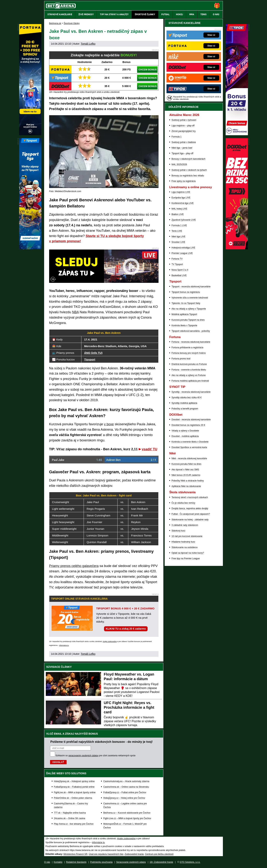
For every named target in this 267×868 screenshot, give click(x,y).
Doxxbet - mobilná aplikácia (185, 436)
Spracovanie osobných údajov (131, 862)
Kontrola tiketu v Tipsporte (184, 325)
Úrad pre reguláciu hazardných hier (106, 854)
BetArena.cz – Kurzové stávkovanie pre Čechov (127, 813)
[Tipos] (237, 134)
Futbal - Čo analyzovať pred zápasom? (191, 514)
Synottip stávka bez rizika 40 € (187, 398)
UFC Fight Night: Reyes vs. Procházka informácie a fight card (129, 707)
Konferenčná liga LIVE (183, 203)
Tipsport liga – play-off (182, 153)
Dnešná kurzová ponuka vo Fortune (189, 364)
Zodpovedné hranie (134, 854)
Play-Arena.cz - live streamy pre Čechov (74, 824)
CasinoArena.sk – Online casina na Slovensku (126, 787)
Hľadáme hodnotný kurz (183, 542)
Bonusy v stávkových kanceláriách (188, 159)
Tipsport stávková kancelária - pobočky (191, 331)
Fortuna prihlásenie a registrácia (187, 347)
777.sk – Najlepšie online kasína (70, 813)
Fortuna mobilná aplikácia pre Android (190, 381)
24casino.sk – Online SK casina (70, 818)
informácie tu (64, 645)
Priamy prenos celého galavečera (74, 566)
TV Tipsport (177, 264)
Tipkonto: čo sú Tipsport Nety (186, 303)
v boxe (109, 424)
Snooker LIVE (178, 242)
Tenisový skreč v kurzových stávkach (190, 497)
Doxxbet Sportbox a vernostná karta (189, 447)
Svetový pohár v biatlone (184, 142)
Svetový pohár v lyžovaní (184, 120)
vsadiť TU (150, 449)
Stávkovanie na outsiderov (185, 547)
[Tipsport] (30, 248)
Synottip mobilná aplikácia (184, 403)
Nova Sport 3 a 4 (180, 270)
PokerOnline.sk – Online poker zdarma (73, 798)
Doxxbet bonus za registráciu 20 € (188, 425)
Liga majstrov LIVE (181, 192)
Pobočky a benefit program (185, 409)
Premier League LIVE (182, 253)
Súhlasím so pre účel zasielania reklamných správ (96, 756)
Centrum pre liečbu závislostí (159, 854)
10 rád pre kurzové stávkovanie (187, 536)
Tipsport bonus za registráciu (186, 292)
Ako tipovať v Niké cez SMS (185, 470)
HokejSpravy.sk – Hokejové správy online (74, 781)
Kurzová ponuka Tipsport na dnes (188, 320)
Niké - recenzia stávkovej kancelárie (189, 458)
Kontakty (58, 862)
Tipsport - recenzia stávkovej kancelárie (191, 287)
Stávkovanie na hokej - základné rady (190, 520)
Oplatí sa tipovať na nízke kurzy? (188, 553)
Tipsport (90, 359)
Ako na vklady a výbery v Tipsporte (189, 309)
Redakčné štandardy (76, 862)
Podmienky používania (101, 862)
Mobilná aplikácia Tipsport (184, 314)
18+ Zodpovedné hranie (161, 862)
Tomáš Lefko (88, 44)
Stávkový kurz (178, 531)
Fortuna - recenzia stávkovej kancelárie (191, 342)
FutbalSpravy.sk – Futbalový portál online (74, 787)
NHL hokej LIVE (179, 209)
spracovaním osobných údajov (83, 756)
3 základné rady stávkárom (185, 525)
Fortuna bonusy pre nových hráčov (189, 353)
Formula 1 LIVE (179, 225)
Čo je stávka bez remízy (183, 503)
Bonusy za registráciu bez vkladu (188, 176)
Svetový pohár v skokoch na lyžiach (189, 170)
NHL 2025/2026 (179, 164)
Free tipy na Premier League (186, 558)
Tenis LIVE (177, 231)
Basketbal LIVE (179, 275)
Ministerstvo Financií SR (75, 854)
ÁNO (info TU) (93, 353)
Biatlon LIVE (178, 214)
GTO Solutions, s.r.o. (190, 862)
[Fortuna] (30, 134)
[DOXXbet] (237, 248)
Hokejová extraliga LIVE (183, 248)
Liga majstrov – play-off (183, 126)
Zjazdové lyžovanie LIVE (184, 220)
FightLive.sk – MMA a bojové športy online (75, 792)
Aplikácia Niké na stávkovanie (186, 486)
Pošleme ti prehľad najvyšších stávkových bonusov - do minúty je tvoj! (102, 742)
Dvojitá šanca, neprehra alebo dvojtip (190, 508)
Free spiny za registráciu (184, 181)
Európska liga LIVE (181, 198)
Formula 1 (177, 137)
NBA (75, 312)
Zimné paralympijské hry (184, 131)
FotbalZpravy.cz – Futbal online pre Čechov (125, 792)
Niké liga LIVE (178, 237)
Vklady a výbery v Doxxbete (185, 431)
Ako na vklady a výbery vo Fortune (189, 375)
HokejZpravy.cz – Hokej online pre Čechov (124, 798)
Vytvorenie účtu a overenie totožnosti (190, 298)
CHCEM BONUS (148, 70)
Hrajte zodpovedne (110, 641)
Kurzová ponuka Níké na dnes (186, 464)
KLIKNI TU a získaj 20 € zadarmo (126, 629)
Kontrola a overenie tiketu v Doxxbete (190, 442)
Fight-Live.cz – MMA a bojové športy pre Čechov (127, 818)
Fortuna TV (177, 259)
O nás (47, 862)
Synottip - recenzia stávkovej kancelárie (191, 392)
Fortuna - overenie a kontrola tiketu (189, 370)
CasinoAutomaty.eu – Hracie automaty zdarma (126, 781)
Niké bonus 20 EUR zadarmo (186, 475)
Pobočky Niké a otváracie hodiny (188, 481)
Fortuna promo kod (181, 359)
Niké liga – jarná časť (182, 148)
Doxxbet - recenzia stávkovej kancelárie (191, 420)
